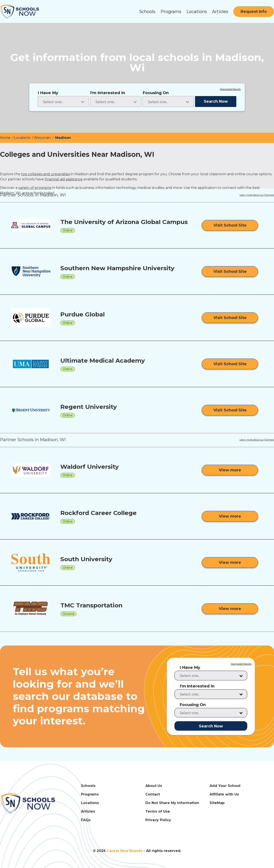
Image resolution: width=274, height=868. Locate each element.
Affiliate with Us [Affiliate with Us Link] (224, 794)
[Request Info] (254, 12)
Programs (171, 12)
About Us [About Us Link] (154, 786)
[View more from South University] (230, 562)
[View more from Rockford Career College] (230, 516)
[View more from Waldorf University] (230, 470)
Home (6, 138)
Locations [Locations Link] (90, 803)
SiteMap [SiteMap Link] (217, 803)
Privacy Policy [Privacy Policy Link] (158, 820)
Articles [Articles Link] (88, 811)
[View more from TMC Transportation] (230, 609)
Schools (147, 12)
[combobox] (63, 102)
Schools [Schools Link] (88, 786)
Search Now (216, 101)
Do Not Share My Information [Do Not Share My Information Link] (172, 803)
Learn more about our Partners (257, 195)
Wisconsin (43, 138)
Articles (220, 12)
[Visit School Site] (230, 225)
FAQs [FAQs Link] (86, 820)
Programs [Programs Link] (90, 794)
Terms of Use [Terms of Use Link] (158, 811)
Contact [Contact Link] (153, 794)
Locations (197, 12)
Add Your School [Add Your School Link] (225, 786)
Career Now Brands (125, 851)
